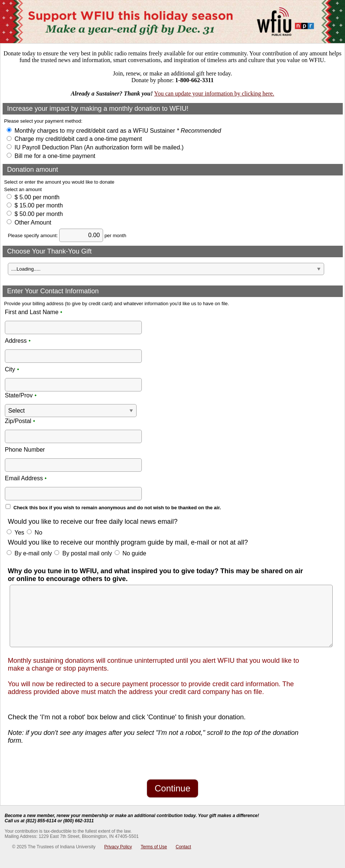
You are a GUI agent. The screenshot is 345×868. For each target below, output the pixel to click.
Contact (183, 847)
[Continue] (172, 788)
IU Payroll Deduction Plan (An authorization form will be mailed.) (99, 147)
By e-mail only (33, 553)
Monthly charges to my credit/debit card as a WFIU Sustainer (118, 131)
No (38, 533)
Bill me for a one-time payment (55, 156)
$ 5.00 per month (37, 197)
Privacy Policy (118, 847)
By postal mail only (87, 553)
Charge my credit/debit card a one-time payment (78, 139)
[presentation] (57, 761)
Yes (19, 533)
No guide (134, 553)
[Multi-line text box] (171, 616)
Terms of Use (154, 847)
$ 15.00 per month (39, 205)
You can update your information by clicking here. (214, 93)
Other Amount (33, 222)
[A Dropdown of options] (166, 269)
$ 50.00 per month (39, 214)
